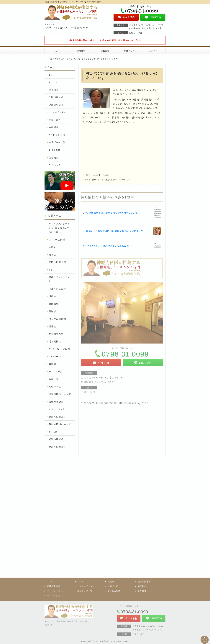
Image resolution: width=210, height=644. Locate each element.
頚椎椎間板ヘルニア (60, 424)
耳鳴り (52, 247)
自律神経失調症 (57, 289)
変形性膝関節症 (57, 447)
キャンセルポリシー (59, 135)
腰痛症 (52, 326)
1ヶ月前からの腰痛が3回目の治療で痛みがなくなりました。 (113, 231)
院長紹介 (105, 51)
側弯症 (52, 254)
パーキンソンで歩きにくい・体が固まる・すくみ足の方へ (60, 228)
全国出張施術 (56, 97)
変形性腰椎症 (56, 439)
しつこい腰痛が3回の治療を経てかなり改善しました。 (111, 213)
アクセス (153, 51)
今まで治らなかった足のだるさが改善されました (108, 246)
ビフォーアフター (57, 112)
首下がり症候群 (57, 239)
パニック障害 (56, 371)
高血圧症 (54, 379)
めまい (52, 269)
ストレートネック (56, 409)
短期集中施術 (56, 105)
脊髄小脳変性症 (57, 262)
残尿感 (52, 311)
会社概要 (54, 157)
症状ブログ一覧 (57, 142)
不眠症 (52, 296)
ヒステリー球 (55, 356)
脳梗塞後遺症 (56, 402)
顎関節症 (54, 304)
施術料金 (81, 51)
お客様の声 (59, 59)
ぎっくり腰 (53, 432)
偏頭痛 (52, 364)
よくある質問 (55, 150)
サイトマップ (55, 165)
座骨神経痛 (55, 387)
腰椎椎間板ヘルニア (60, 394)
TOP (57, 51)
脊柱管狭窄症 (56, 334)
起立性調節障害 (57, 319)
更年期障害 (55, 341)
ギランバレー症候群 (59, 349)
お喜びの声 (129, 51)
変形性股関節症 (57, 417)
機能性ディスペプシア (59, 279)
